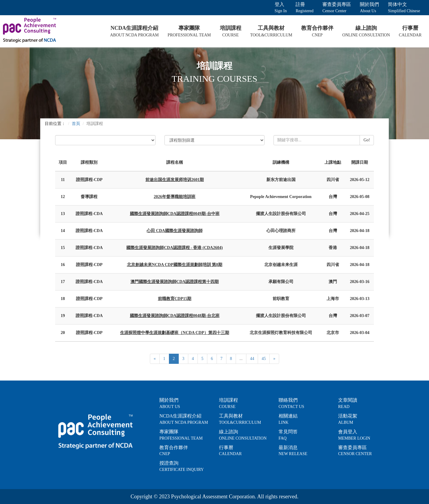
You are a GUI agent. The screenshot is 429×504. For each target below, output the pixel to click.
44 (252, 359)
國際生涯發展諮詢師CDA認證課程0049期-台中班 (175, 214)
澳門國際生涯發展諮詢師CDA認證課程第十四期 (175, 282)
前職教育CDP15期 (175, 299)
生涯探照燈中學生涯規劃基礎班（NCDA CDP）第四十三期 (175, 333)
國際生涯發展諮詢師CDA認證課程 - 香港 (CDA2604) (174, 248)
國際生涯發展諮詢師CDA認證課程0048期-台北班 (175, 316)
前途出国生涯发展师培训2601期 (175, 180)
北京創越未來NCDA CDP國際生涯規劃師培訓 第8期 (175, 265)
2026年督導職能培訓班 (175, 197)
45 (264, 359)
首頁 (76, 124)
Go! (367, 140)
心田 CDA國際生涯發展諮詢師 (175, 231)
